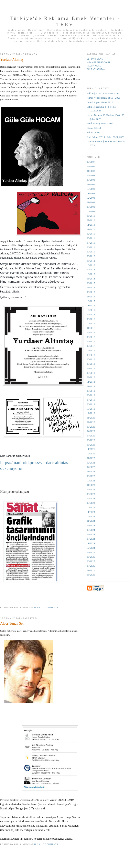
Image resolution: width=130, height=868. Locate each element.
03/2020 (91, 427)
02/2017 (91, 332)
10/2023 (91, 507)
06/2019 (91, 395)
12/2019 (91, 413)
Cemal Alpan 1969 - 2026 (100, 102)
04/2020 (91, 431)
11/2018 (91, 382)
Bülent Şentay (96, 69)
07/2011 (91, 243)
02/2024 (91, 525)
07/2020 (91, 436)
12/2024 (91, 548)
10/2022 (91, 481)
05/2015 (91, 287)
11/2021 (91, 449)
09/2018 (91, 377)
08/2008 (91, 180)
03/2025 (91, 557)
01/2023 (91, 485)
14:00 (37, 608)
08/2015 (91, 297)
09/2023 (91, 503)
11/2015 (91, 305)
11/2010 (91, 225)
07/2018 (91, 368)
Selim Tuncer (93, 132)
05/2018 (91, 359)
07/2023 (91, 498)
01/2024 (91, 521)
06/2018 (91, 364)
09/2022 (91, 476)
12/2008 (91, 198)
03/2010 (91, 216)
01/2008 (91, 171)
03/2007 (91, 166)
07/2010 (91, 220)
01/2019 (91, 386)
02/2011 (91, 234)
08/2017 (91, 346)
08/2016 (91, 319)
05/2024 (91, 534)
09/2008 (91, 184)
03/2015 (91, 283)
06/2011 (91, 238)
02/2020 (91, 422)
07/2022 (91, 467)
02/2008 (91, 175)
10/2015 (91, 301)
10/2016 (91, 323)
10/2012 (91, 265)
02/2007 (91, 162)
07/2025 (91, 566)
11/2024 (91, 543)
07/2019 (91, 400)
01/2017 (91, 328)
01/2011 (91, 229)
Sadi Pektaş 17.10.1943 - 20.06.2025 (105, 137)
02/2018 (91, 355)
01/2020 (91, 418)
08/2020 (91, 440)
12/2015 (91, 310)
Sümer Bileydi (94, 128)
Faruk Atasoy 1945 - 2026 (100, 123)
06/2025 (91, 561)
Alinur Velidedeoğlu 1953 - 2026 (103, 98)
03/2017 (91, 337)
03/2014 (91, 279)
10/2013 (91, 274)
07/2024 (91, 539)
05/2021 (91, 445)
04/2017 (91, 341)
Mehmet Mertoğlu (98, 62)
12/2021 (91, 454)
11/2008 (91, 193)
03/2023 (91, 494)
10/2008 (91, 189)
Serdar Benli (95, 59)
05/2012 (91, 261)
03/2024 (91, 530)
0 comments (50, 608)
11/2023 (91, 512)
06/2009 (91, 207)
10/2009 (91, 211)
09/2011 (91, 252)
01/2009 (91, 202)
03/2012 (91, 256)
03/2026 (91, 575)
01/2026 (91, 570)
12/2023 (91, 516)
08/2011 (91, 247)
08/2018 (91, 373)
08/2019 (91, 404)
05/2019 (91, 391)
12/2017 (91, 350)
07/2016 (91, 314)
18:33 (37, 844)
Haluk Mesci (94, 66)
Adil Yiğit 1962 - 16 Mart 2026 (103, 93)
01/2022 (91, 458)
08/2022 (91, 471)
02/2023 (91, 489)
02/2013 (91, 270)
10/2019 (91, 409)
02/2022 (91, 463)
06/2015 (91, 292)
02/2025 (91, 552)
